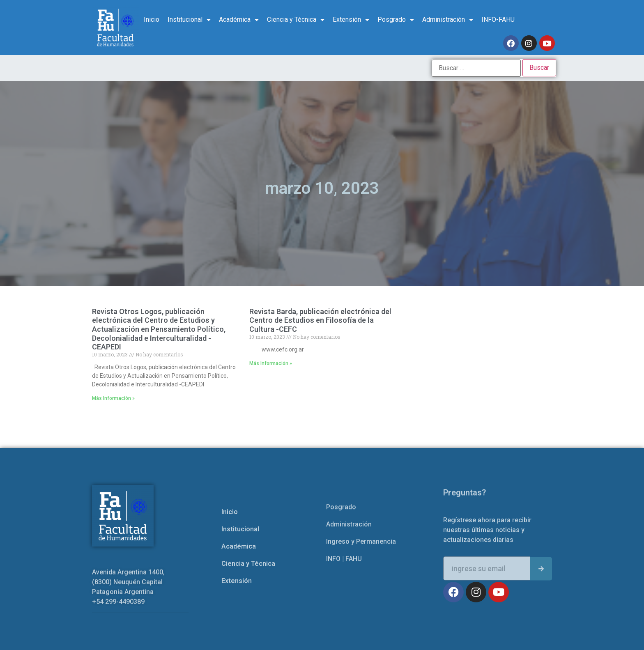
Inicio (152, 20)
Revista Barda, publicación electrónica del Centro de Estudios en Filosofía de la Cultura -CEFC (320, 320)
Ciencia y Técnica (296, 20)
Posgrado (396, 20)
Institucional (189, 20)
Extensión (351, 20)
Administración (448, 20)
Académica (239, 20)
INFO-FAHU (498, 20)
